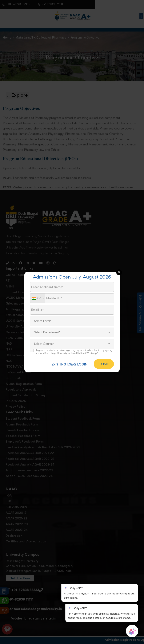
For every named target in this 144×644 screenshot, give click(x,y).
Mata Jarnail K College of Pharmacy (41, 37)
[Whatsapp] (14, 266)
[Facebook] (21, 266)
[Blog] (55, 266)
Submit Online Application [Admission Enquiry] (141, 313)
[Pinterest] (48, 266)
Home (7, 37)
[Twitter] (34, 266)
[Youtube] (41, 266)
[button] (141, 16)
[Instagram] (27, 266)
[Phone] (7, 266)
